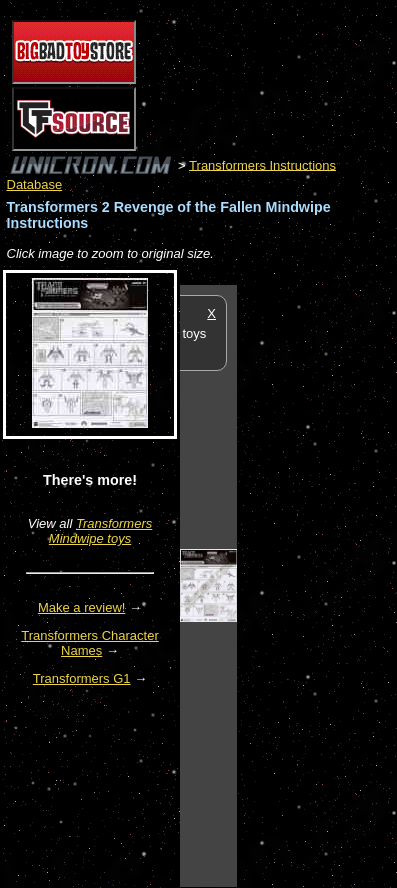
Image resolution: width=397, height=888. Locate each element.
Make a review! (81, 607)
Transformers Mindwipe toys (100, 531)
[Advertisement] (317, 585)
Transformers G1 (82, 678)
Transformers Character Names (90, 643)
